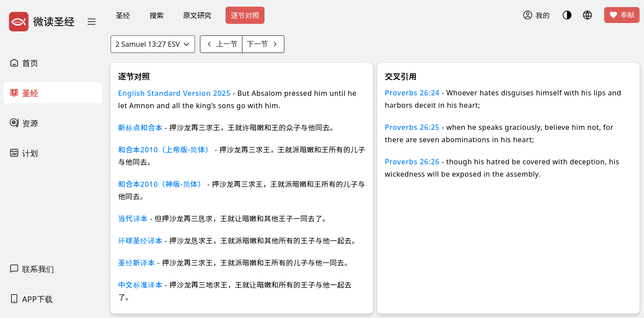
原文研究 (197, 15)
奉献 (622, 15)
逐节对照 (245, 15)
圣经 (123, 15)
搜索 (157, 15)
